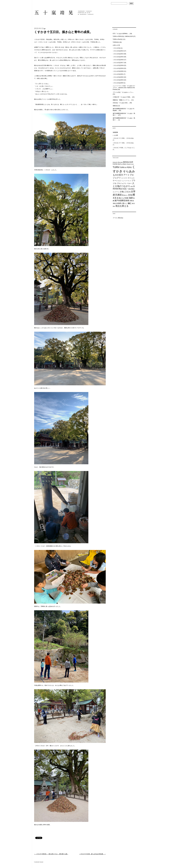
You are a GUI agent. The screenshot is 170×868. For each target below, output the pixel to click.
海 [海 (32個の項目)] (118, 198)
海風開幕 (115, 132)
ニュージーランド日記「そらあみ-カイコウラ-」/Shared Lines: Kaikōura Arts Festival (124, 88)
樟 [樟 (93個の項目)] (134, 195)
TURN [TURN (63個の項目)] (116, 167)
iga (45, 29)
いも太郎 (115, 135)
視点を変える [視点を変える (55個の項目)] (122, 206)
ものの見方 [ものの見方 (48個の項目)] (118, 175)
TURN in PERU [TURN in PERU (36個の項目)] (126, 167)
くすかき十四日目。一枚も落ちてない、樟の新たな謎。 (51, 854)
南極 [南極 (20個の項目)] (129, 189)
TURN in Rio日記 (118, 39)
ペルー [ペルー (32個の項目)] (129, 183)
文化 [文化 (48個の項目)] (130, 195)
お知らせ (115, 45)
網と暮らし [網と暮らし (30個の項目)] (123, 203)
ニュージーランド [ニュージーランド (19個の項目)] (127, 181)
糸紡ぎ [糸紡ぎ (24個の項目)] (115, 203)
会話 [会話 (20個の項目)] (132, 186)
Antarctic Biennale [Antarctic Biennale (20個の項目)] (118, 162)
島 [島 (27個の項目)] (123, 195)
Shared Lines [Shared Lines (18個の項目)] (130, 164)
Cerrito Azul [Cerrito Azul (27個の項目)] (117, 164)
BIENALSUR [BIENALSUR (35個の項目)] (128, 162)
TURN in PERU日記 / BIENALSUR (123, 36)
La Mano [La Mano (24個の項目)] (124, 164)
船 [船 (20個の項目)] (133, 203)
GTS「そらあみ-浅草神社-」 (121, 34)
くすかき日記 (117, 48)
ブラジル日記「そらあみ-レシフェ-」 (124, 92)
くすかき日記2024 (118, 83)
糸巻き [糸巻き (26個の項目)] (132, 201)
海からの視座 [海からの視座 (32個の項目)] (124, 198)
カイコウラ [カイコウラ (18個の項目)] (124, 178)
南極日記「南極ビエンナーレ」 (122, 100)
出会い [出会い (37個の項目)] (125, 189)
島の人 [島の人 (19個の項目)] (126, 195)
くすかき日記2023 (118, 80)
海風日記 (115, 106)
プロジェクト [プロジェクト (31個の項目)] (122, 183)
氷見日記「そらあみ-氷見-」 (121, 103)
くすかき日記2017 (118, 63)
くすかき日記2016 (118, 60)
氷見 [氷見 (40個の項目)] (115, 198)
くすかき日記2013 (118, 51)
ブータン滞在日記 (118, 218)
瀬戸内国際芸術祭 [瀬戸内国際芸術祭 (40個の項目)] (122, 201)
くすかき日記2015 (118, 57)
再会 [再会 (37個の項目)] (120, 189)
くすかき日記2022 (118, 77)
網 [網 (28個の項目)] (118, 203)
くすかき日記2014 (118, 54)
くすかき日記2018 (118, 65)
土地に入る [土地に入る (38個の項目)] (124, 192)
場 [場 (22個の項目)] (130, 192)
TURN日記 (116, 42)
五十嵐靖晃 (64, 13)
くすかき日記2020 (118, 71)
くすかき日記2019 (118, 68)
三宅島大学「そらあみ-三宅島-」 (122, 97)
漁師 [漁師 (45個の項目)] (131, 198)
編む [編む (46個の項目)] (130, 203)
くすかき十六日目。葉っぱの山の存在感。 (93, 854)
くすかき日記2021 (118, 74)
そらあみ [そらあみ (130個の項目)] (129, 171)
